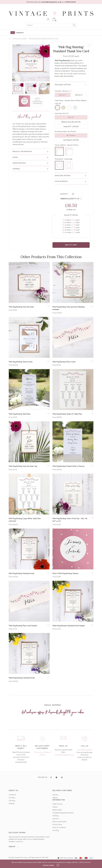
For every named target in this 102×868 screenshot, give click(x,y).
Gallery (55, 807)
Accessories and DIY (20, 39)
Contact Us (12, 795)
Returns (55, 798)
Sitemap (12, 804)
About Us (56, 819)
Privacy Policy (57, 825)
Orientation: (59, 159)
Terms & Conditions (59, 828)
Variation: (58, 91)
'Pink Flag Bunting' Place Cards (64, 362)
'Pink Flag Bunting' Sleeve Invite (21, 362)
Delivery (55, 795)
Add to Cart (71, 245)
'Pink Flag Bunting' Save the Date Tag (23, 466)
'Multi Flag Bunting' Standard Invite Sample (69, 626)
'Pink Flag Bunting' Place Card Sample (23, 626)
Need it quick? (57, 810)
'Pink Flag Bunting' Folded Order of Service (68, 466)
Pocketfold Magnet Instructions (63, 813)
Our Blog (12, 801)
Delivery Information (60, 822)
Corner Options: (61, 145)
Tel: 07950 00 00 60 (85, 750)
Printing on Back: (61, 132)
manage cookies (48, 865)
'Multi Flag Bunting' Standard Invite (22, 678)
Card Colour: (59, 101)
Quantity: (64, 194)
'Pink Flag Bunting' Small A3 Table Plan (67, 414)
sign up (14, 847)
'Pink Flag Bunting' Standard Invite (21, 573)
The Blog (56, 816)
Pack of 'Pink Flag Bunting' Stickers (66, 573)
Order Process (58, 804)
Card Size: (59, 113)
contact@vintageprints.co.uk (64, 755)
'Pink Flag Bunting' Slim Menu (20, 414)
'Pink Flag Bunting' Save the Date (21, 307)
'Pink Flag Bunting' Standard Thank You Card (43, 39)
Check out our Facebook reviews (42, 754)
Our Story (12, 798)
